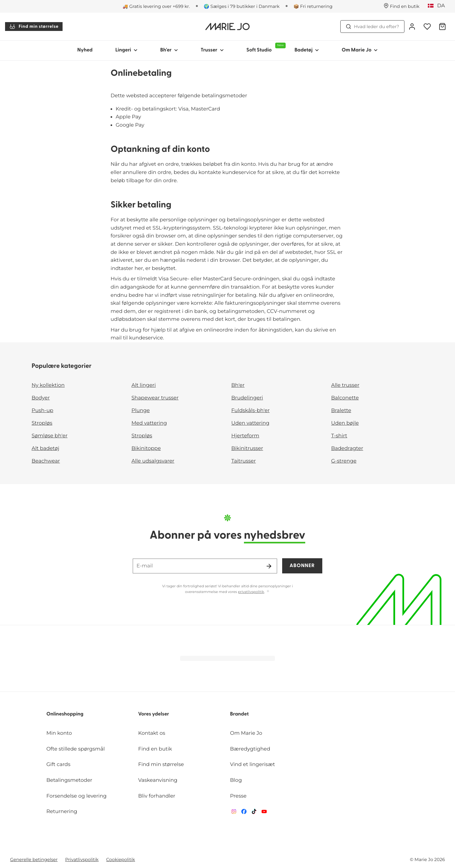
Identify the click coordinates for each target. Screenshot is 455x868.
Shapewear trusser (155, 398)
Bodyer (41, 398)
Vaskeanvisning (158, 780)
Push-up (42, 411)
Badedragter (347, 449)
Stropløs (42, 423)
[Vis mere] (268, 592)
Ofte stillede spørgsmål (76, 749)
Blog (236, 780)
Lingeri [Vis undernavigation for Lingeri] (126, 50)
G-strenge (344, 461)
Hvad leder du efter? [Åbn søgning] (372, 27)
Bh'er (238, 385)
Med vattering (149, 423)
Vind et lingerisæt (252, 765)
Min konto (59, 733)
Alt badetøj (45, 449)
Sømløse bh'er (50, 436)
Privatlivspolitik (82, 859)
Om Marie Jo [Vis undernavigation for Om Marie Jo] (360, 50)
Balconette (345, 398)
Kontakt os (152, 733)
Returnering (62, 812)
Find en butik (155, 749)
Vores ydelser (154, 714)
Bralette (341, 411)
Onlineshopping (65, 714)
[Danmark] (438, 6)
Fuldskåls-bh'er (250, 411)
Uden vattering (250, 423)
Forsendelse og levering (77, 796)
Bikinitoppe (146, 449)
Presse (238, 796)
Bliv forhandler (157, 796)
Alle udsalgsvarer (153, 461)
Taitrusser (244, 461)
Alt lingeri (144, 385)
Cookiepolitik (121, 859)
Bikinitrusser (247, 449)
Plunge (141, 411)
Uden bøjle (345, 423)
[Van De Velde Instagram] (234, 813)
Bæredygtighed (250, 749)
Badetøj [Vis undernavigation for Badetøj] (307, 50)
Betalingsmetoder (69, 780)
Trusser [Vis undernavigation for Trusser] (212, 50)
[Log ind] (412, 27)
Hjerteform (245, 436)
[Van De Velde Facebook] (244, 813)
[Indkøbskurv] (442, 27)
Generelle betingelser (34, 859)
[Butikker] (402, 6)
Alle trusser (345, 385)
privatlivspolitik (251, 592)
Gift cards (58, 765)
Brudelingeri (247, 398)
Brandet (239, 714)
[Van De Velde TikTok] (254, 813)
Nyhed (85, 50)
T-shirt (339, 436)
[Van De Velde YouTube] (264, 813)
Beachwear (46, 461)
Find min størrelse (34, 27)
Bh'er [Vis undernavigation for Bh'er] (169, 50)
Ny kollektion (48, 385)
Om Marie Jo (246, 733)
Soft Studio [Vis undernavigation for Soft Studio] (265, 48)
